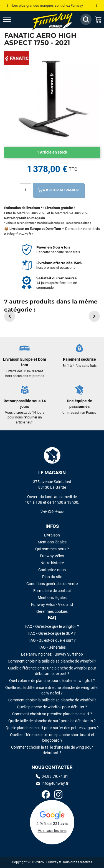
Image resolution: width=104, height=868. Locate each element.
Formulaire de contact (52, 591)
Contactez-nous (52, 570)
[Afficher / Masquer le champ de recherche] (86, 19)
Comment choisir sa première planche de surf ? (52, 714)
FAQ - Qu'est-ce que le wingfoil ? (52, 626)
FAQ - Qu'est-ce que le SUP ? (52, 633)
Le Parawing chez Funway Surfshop (52, 654)
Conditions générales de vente (52, 584)
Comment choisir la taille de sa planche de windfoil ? (52, 700)
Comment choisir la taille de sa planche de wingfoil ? (52, 661)
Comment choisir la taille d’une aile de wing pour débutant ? (52, 750)
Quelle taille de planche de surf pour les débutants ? (52, 721)
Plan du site (52, 577)
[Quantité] (26, 190)
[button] (10, 316)
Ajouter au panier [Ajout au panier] (59, 190)
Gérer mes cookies (52, 611)
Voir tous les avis (52, 831)
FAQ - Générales (52, 647)
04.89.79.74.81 (52, 776)
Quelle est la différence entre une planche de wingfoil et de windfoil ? (52, 690)
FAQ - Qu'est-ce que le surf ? (52, 640)
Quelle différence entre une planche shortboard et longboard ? (52, 737)
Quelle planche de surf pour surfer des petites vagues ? (52, 728)
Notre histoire (52, 563)
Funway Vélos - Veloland (52, 604)
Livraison (52, 535)
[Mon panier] (98, 19)
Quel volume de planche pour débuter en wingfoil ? (52, 681)
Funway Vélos (52, 556)
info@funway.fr (19, 234)
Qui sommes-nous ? (52, 549)
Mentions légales (52, 542)
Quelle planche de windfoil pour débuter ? (52, 707)
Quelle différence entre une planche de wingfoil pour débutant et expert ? (52, 671)
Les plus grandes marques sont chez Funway (48, 5)
